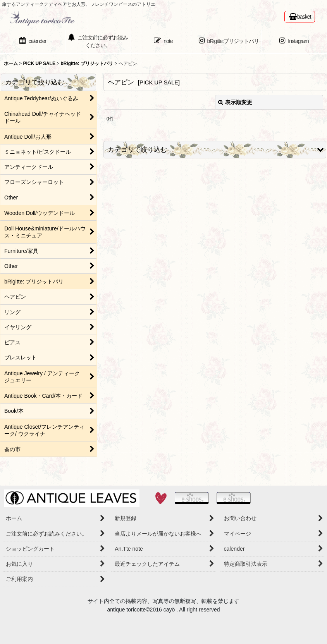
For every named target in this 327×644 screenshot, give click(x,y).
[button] (215, 150)
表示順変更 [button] (235, 102)
